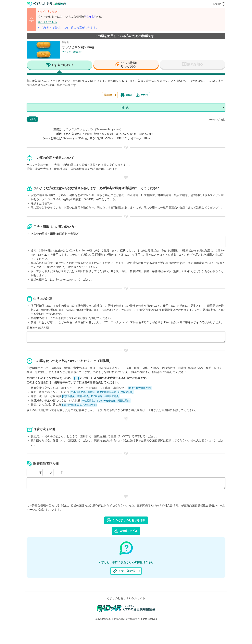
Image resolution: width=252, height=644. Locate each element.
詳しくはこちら (47, 22)
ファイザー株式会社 (72, 52)
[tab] (60, 65)
